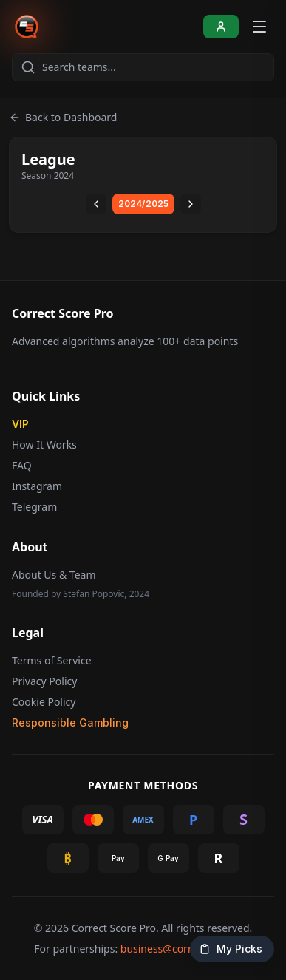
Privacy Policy (44, 681)
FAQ (22, 465)
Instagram (37, 486)
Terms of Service (52, 660)
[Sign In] (221, 27)
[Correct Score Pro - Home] (27, 27)
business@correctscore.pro (186, 949)
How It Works (44, 445)
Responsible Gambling (70, 722)
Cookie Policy (44, 702)
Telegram (34, 507)
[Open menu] (259, 27)
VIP (20, 424)
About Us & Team (54, 575)
